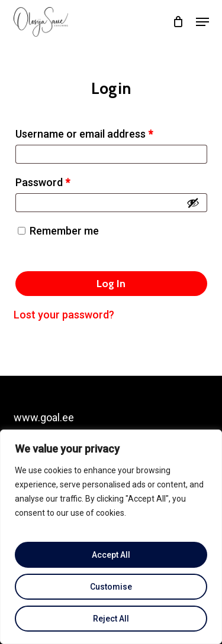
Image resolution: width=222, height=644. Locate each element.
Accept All (111, 555)
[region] (111, 537)
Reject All (111, 619)
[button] (202, 22)
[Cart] (178, 22)
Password (64, 180)
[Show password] (193, 203)
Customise (111, 587)
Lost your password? (64, 315)
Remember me (64, 231)
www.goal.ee (44, 417)
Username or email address (105, 132)
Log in (111, 284)
